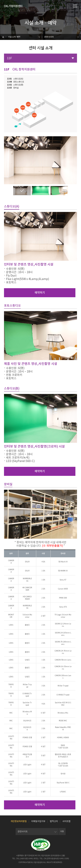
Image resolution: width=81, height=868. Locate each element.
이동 (62, 831)
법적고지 (54, 821)
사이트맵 (66, 821)
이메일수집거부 (38, 821)
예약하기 (40, 293)
